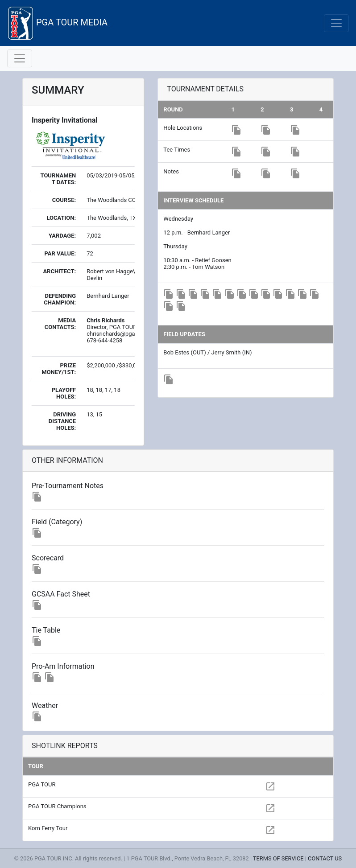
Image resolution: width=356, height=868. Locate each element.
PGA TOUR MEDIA (57, 23)
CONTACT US (325, 858)
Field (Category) (57, 522)
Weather (45, 706)
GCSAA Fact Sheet (61, 594)
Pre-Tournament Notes (68, 486)
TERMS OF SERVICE (278, 858)
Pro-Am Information (63, 666)
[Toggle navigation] (336, 23)
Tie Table (46, 630)
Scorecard (48, 558)
